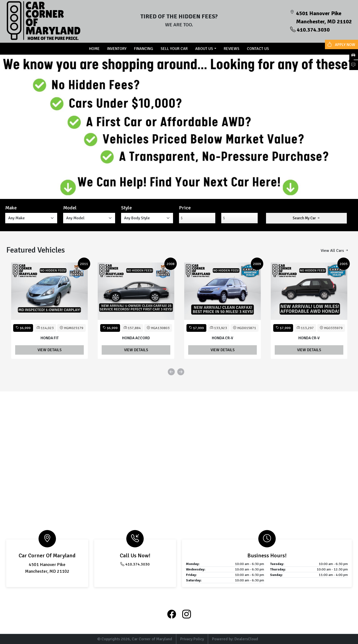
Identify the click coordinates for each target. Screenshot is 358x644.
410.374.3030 (310, 30)
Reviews (232, 49)
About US (204, 49)
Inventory (117, 49)
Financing (144, 49)
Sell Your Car (174, 49)
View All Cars (335, 251)
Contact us (258, 49)
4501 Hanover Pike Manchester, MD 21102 (324, 17)
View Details (50, 350)
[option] (49, 311)
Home (94, 49)
